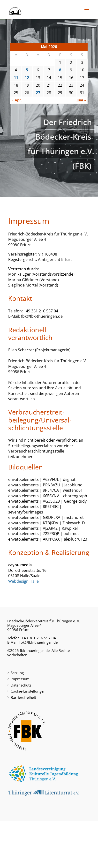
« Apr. (17, 100)
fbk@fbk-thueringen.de (38, 642)
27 (38, 93)
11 (16, 78)
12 (27, 78)
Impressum (20, 679)
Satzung (17, 673)
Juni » (81, 100)
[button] (87, 13)
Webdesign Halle (23, 581)
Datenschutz (21, 685)
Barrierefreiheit (23, 697)
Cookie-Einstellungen (28, 691)
